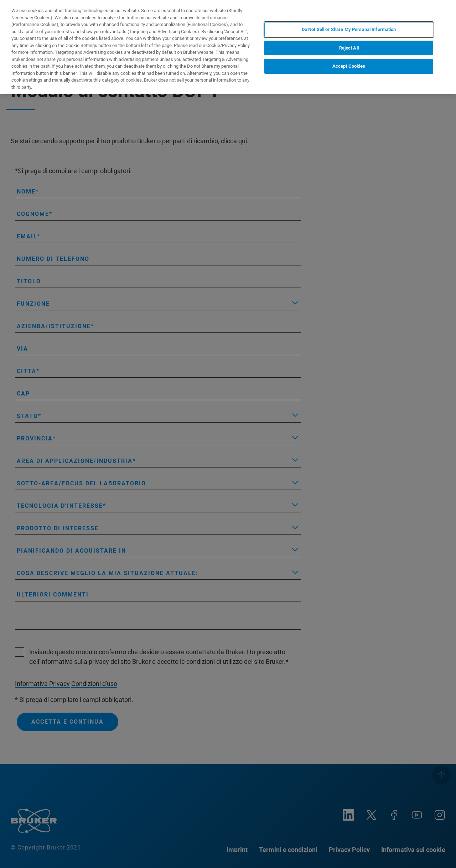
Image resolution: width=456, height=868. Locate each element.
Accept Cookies (349, 66)
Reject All (349, 48)
